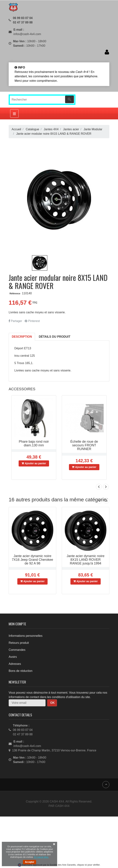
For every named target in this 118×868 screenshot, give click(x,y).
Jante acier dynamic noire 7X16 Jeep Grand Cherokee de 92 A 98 (32, 560)
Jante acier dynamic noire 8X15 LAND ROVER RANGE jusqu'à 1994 (85, 560)
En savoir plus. (41, 857)
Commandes (17, 650)
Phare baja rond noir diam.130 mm (34, 443)
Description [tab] (22, 337)
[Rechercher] (42, 100)
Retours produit (19, 643)
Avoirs (13, 657)
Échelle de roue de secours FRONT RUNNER (84, 445)
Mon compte (17, 624)
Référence (15, 294)
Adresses (15, 664)
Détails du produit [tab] (55, 337)
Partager (15, 321)
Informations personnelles (26, 636)
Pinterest (32, 321)
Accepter (29, 862)
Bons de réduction (21, 671)
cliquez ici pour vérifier (88, 865)
